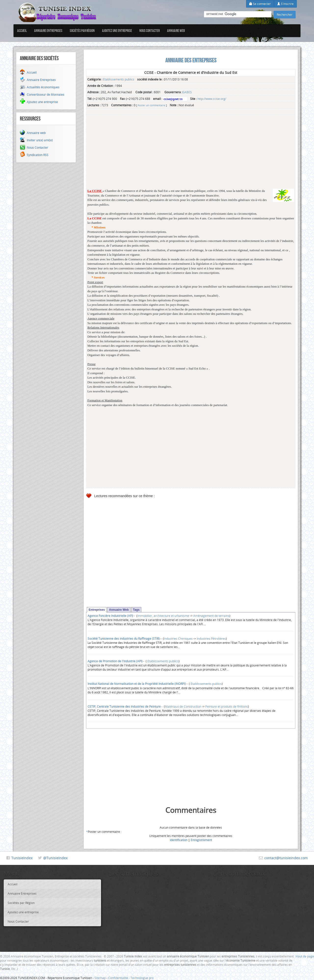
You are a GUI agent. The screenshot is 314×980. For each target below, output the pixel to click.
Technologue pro (142, 978)
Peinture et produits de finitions (227, 706)
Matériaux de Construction (183, 706)
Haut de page (305, 956)
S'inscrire (285, 4)
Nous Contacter (150, 31)
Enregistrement (201, 840)
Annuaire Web (119, 610)
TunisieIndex (22, 858)
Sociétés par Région (82, 31)
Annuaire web (176, 31)
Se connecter (260, 4)
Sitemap (100, 978)
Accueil (22, 31)
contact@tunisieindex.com (286, 858)
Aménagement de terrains (211, 616)
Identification (179, 840)
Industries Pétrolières (211, 638)
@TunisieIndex (55, 858)
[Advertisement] (191, 154)
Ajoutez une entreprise (117, 31)
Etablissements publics (119, 79)
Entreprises (97, 610)
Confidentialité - (119, 978)
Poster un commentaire (151, 105)
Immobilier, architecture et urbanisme (163, 616)
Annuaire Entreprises (48, 31)
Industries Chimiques (178, 638)
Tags (136, 610)
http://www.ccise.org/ (212, 99)
